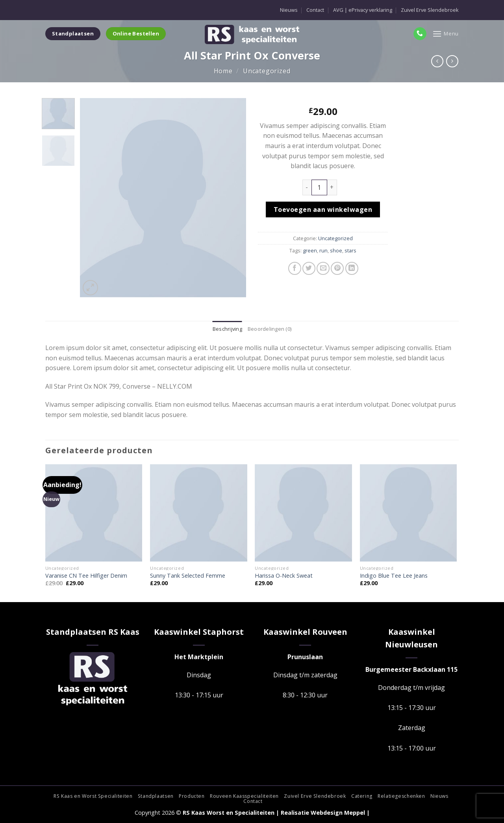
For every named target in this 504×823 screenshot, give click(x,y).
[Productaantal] (319, 187)
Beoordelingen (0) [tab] (270, 329)
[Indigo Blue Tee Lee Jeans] (409, 513)
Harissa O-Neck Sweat (284, 576)
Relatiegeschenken (401, 796)
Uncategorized (267, 71)
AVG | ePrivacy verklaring (363, 10)
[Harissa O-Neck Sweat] (303, 513)
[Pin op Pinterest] (337, 268)
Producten (192, 796)
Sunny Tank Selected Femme (188, 576)
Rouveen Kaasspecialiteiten (244, 796)
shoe (336, 250)
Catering (362, 796)
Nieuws (289, 10)
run (323, 250)
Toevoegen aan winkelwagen (323, 209)
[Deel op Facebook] (295, 268)
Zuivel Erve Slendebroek (430, 10)
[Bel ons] (420, 34)
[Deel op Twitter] (309, 268)
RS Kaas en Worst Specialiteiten (93, 796)
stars (350, 250)
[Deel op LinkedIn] (352, 268)
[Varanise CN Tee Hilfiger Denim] (94, 513)
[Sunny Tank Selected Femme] (199, 513)
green (310, 250)
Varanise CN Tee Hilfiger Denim (86, 576)
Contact (315, 10)
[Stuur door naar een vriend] (323, 268)
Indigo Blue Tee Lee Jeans (394, 576)
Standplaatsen (156, 796)
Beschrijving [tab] (227, 329)
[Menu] (446, 34)
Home (223, 71)
